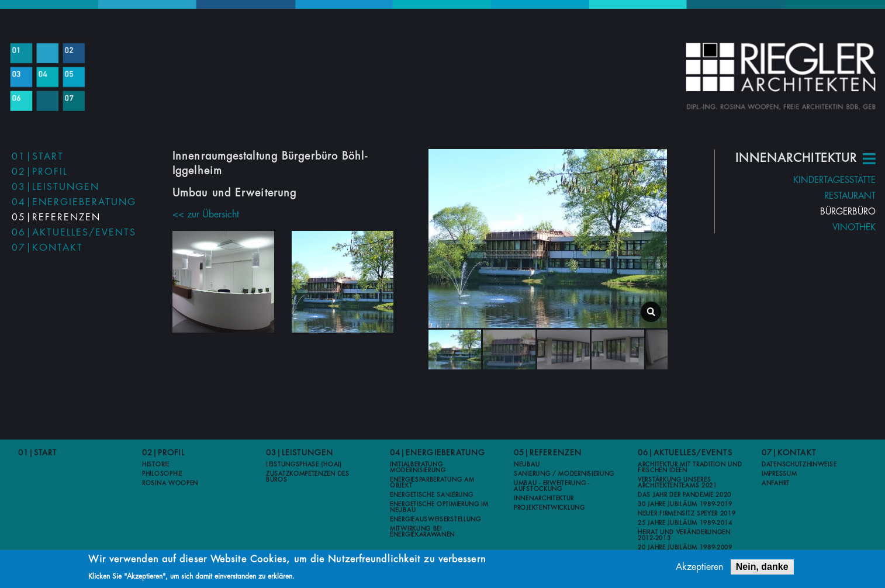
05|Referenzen (56, 217)
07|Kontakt (47, 248)
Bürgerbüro (829, 212)
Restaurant (831, 196)
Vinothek (835, 228)
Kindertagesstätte (816, 180)
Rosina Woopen (170, 483)
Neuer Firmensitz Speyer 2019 (687, 514)
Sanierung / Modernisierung (564, 474)
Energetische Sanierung (431, 495)
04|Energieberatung (74, 202)
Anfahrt (776, 483)
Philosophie (162, 474)
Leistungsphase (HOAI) (304, 465)
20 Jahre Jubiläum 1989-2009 (685, 548)
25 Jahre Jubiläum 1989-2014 (685, 523)
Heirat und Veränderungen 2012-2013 (684, 535)
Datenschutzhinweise (799, 465)
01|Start (38, 157)
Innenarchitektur (544, 499)
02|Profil (40, 172)
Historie (156, 465)
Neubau (527, 465)
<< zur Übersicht (206, 200)
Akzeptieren (699, 568)
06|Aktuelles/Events (74, 233)
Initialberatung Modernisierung (418, 468)
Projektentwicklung (549, 508)
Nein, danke (762, 567)
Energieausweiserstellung (435, 520)
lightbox (664, 317)
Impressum (779, 474)
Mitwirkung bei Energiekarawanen (422, 532)
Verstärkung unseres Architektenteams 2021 (677, 483)
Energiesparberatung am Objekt (432, 483)
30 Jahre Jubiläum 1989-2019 (685, 504)
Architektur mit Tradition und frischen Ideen (690, 468)
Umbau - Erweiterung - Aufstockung (552, 486)
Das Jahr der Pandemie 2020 (685, 495)
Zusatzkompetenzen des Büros (308, 477)
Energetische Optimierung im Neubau (439, 507)
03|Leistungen (56, 187)
